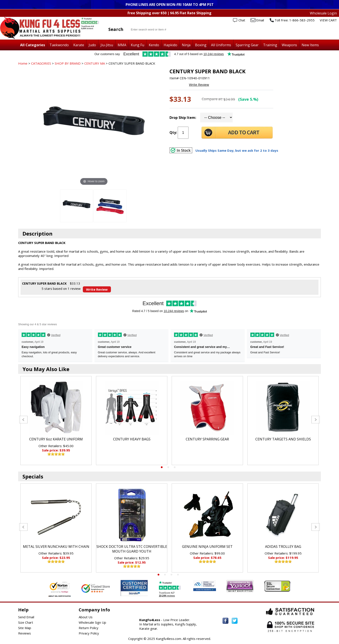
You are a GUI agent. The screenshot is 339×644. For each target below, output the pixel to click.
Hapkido (170, 45)
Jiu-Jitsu (107, 45)
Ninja (186, 45)
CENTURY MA (95, 63)
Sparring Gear (247, 45)
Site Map (25, 628)
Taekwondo (59, 45)
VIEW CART (328, 20)
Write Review (199, 84)
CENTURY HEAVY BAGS (132, 439)
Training (270, 45)
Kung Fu (138, 45)
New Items (310, 45)
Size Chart (26, 622)
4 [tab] (178, 575)
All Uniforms (221, 45)
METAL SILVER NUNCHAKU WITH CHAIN (56, 547)
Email (260, 20)
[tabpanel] (56, 421)
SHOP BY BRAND (68, 63)
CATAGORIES (41, 63)
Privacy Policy (89, 633)
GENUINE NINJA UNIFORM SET (207, 547)
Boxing (201, 45)
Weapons (289, 45)
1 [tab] (162, 467)
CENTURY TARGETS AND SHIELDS (283, 439)
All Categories (33, 45)
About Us (86, 617)
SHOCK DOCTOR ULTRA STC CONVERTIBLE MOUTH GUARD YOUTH (132, 549)
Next (316, 420)
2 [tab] (168, 467)
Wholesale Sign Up (92, 622)
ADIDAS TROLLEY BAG (283, 547)
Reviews (25, 633)
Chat (242, 20)
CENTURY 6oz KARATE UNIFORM (56, 439)
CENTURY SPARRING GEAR (207, 439)
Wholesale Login (323, 13)
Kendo (154, 45)
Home (23, 63)
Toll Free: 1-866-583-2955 (295, 20)
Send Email (26, 617)
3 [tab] (175, 467)
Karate (79, 45)
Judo (92, 45)
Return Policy (89, 628)
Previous (23, 420)
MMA (122, 45)
